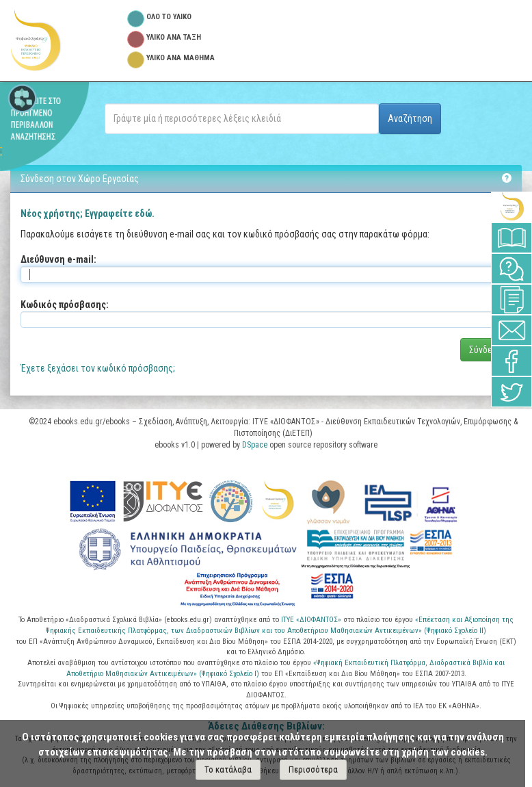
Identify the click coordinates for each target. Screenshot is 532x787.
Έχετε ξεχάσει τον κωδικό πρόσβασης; (98, 368)
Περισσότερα (313, 770)
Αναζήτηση (410, 118)
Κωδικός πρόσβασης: (65, 305)
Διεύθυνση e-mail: (58, 259)
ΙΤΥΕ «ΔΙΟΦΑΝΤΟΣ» (311, 620)
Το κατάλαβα (228, 770)
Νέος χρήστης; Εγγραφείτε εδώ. (88, 214)
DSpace (255, 445)
